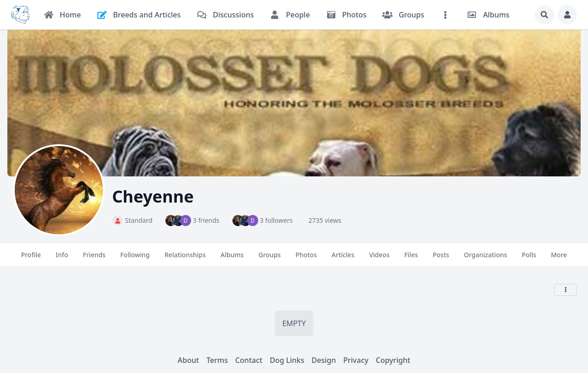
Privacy (356, 360)
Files (411, 259)
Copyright (393, 360)
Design (324, 360)
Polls (529, 259)
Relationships (185, 259)
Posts (441, 259)
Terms (217, 360)
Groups (270, 259)
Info (62, 259)
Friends (94, 259)
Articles (343, 259)
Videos (379, 259)
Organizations (486, 259)
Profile (31, 259)
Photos (306, 259)
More (559, 259)
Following (135, 259)
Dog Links (287, 360)
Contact (249, 360)
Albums (232, 259)
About (188, 360)
